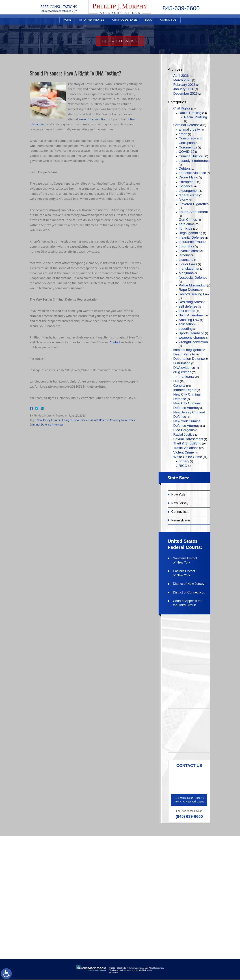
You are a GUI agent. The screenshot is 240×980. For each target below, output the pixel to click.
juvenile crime (189, 251)
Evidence (186, 186)
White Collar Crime (188, 457)
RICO (183, 466)
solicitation (187, 324)
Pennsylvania (181, 520)
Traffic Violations (186, 448)
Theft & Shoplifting (187, 443)
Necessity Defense (193, 278)
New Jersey (180, 503)
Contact (115, 342)
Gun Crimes (188, 220)
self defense (188, 306)
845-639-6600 (181, 8)
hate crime (187, 224)
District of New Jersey (189, 584)
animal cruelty (189, 129)
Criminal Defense (125, 23)
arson (183, 134)
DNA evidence (184, 368)
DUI (176, 381)
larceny (184, 255)
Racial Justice (184, 434)
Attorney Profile (92, 23)
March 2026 (182, 80)
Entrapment (188, 182)
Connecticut (180, 512)
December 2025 (186, 93)
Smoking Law (189, 320)
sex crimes (187, 311)
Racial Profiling (190, 113)
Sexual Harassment (188, 439)
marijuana (186, 376)
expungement (189, 191)
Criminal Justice (191, 156)
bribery (184, 461)
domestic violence (192, 173)
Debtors (185, 168)
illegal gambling (191, 233)
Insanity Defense (192, 237)
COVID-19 (187, 152)
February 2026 (185, 85)
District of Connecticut (189, 592)
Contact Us (168, 23)
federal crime (189, 195)
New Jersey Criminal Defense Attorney (97, 420)
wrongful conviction (93, 119)
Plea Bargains (184, 430)
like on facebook (188, 869)
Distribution (182, 363)
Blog (149, 23)
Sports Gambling (192, 333)
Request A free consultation (120, 41)
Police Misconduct (193, 285)
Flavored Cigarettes (194, 204)
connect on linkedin (190, 892)
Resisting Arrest (191, 302)
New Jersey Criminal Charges (54, 420)
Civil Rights (182, 108)
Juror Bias (187, 246)
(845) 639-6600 (189, 816)
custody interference (194, 161)
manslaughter (189, 268)
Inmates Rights (185, 390)
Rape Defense (190, 290)
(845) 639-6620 (55, 905)
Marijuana (186, 273)
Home (67, 23)
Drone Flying (189, 177)
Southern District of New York (185, 560)
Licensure (186, 260)
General (180, 386)
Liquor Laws (188, 264)
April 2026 (181, 76)
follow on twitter (188, 881)
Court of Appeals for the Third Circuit (187, 603)
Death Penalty (184, 354)
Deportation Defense (189, 359)
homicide (186, 228)
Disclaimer (114, 973)
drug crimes (182, 372)
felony (183, 199)
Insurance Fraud (191, 242)
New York (178, 495)
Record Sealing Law (194, 294)
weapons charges (192, 337)
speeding (186, 329)
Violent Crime (184, 452)
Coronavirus (188, 147)
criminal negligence (188, 350)
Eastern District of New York (184, 573)
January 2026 (184, 89)
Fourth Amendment (193, 212)
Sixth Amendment (192, 315)
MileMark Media (145, 971)
